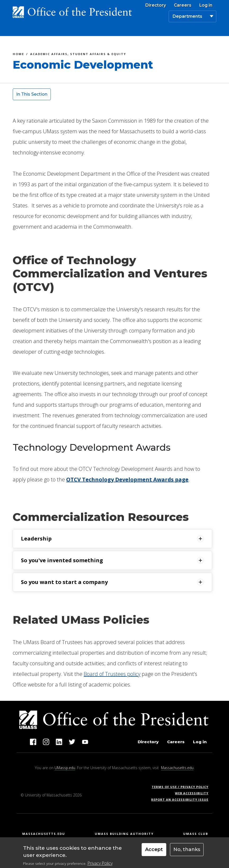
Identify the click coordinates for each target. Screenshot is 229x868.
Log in (206, 5)
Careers (183, 5)
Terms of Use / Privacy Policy (182, 787)
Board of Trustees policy (112, 674)
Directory (156, 5)
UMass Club (196, 834)
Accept (154, 852)
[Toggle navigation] (210, 30)
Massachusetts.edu (177, 768)
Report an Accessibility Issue (182, 800)
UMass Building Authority (124, 834)
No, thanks (187, 852)
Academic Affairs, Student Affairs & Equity (78, 55)
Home (18, 55)
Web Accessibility (192, 793)
